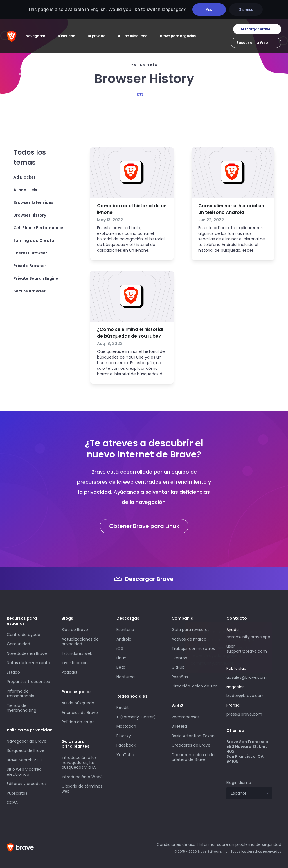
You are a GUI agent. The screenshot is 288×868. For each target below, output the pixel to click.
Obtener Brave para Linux (144, 526)
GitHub (178, 667)
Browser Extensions (33, 202)
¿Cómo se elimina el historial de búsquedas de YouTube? (130, 333)
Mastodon (126, 726)
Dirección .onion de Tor (194, 686)
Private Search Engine (36, 278)
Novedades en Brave (27, 653)
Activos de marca (189, 639)
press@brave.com (244, 714)
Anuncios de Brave (80, 713)
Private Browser (30, 266)
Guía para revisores (191, 630)
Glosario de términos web (82, 789)
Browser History (30, 215)
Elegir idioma (239, 783)
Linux (121, 658)
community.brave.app (248, 637)
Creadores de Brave (191, 745)
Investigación (75, 663)
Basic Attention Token (193, 736)
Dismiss (246, 9)
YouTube (125, 755)
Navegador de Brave (27, 741)
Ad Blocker (24, 177)
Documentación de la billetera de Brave (193, 757)
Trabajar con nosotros (193, 648)
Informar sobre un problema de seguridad (240, 844)
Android (124, 639)
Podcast (70, 672)
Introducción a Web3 (82, 777)
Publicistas (17, 793)
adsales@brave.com (249, 677)
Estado (13, 672)
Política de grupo (78, 722)
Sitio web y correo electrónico (24, 772)
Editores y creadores (27, 784)
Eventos (179, 658)
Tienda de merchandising (22, 708)
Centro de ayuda (23, 635)
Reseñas (180, 677)
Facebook (126, 745)
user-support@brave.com (247, 649)
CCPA (12, 802)
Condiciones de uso (176, 844)
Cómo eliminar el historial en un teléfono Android (231, 209)
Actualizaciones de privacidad (80, 642)
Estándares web (77, 653)
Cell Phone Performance (38, 228)
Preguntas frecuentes (28, 682)
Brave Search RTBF (25, 760)
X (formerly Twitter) (136, 717)
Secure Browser (30, 291)
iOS (120, 648)
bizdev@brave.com (245, 696)
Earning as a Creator (35, 240)
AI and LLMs (25, 190)
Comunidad (18, 644)
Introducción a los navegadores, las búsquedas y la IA (79, 762)
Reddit (123, 707)
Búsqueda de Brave (26, 750)
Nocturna (126, 677)
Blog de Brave (75, 630)
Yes (209, 9)
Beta (121, 667)
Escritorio (125, 630)
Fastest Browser (30, 253)
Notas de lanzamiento (28, 663)
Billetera (179, 726)
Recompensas (186, 717)
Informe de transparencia (21, 694)
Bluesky (124, 736)
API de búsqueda (78, 703)
